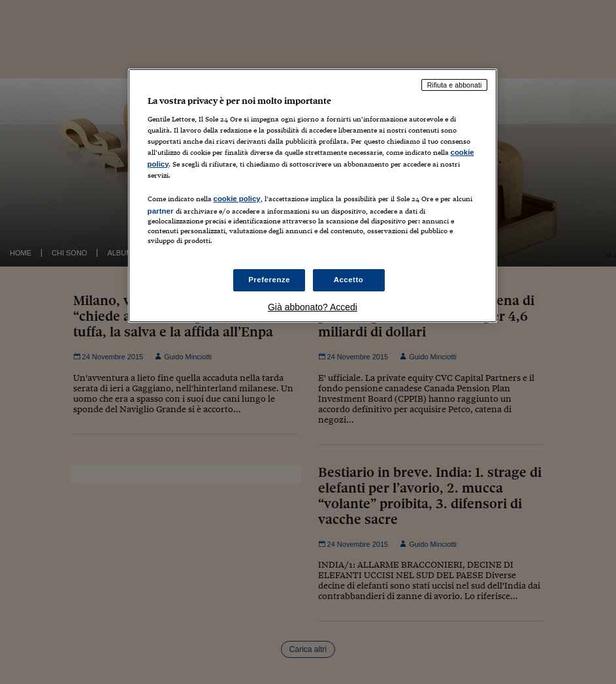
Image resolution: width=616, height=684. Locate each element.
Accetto (349, 280)
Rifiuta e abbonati (455, 85)
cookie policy (237, 199)
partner (161, 211)
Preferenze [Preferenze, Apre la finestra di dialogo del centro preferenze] (269, 280)
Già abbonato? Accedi (313, 307)
